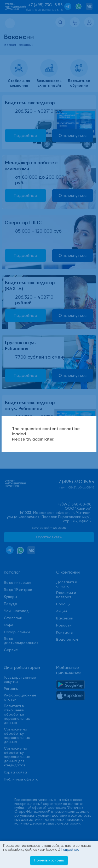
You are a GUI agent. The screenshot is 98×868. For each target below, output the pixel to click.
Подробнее (70, 850)
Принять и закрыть (49, 860)
